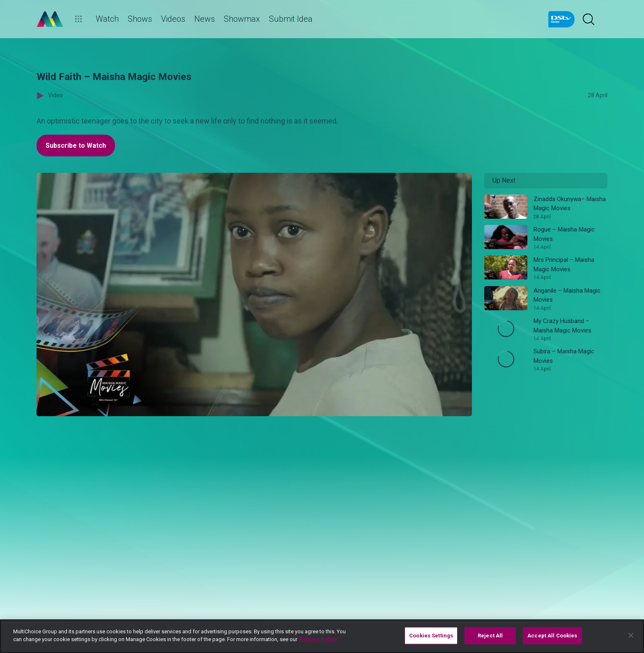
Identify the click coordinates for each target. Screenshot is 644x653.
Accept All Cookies (552, 636)
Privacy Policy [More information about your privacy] (318, 639)
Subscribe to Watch (76, 145)
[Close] (631, 635)
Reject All (490, 636)
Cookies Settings (431, 636)
